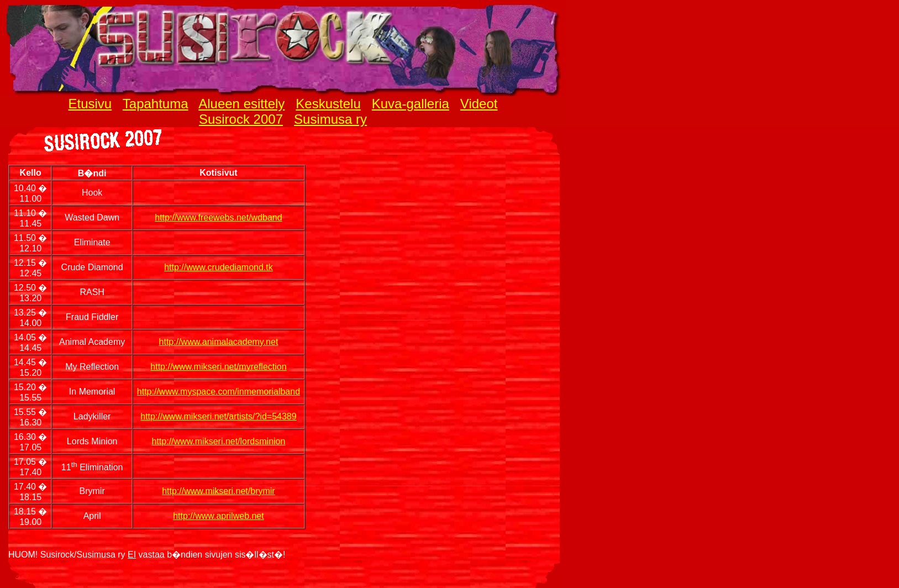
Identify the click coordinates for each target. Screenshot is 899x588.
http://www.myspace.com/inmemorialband (219, 392)
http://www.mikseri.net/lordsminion (219, 441)
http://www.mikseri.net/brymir (218, 491)
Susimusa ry (330, 119)
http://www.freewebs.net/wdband (218, 217)
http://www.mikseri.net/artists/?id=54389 (218, 416)
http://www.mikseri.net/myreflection (218, 367)
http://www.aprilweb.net (219, 516)
